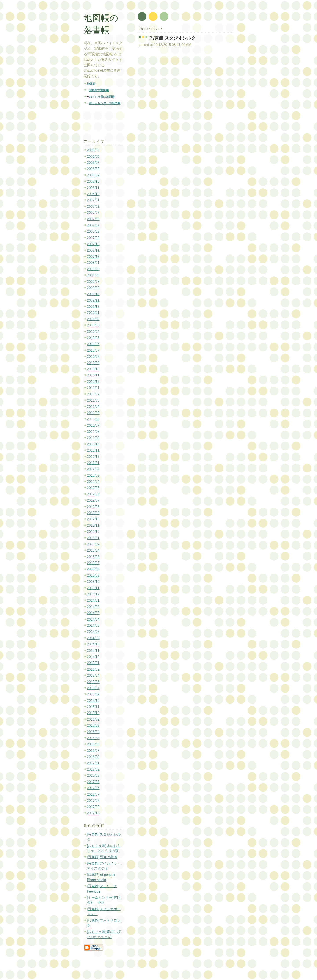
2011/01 (93, 388)
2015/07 (93, 688)
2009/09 (93, 288)
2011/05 (93, 413)
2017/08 (93, 801)
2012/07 (93, 500)
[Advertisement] (106, 120)
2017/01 (93, 763)
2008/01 (93, 263)
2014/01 (93, 600)
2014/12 (93, 657)
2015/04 (93, 675)
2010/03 (93, 325)
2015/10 (93, 701)
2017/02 (93, 769)
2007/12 (93, 257)
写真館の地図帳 (99, 90)
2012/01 (93, 463)
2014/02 (93, 607)
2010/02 (93, 319)
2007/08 (93, 231)
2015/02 (93, 669)
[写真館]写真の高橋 (102, 857)
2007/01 (93, 200)
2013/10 (93, 582)
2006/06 (93, 157)
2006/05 (93, 150)
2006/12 (93, 194)
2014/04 (93, 619)
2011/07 (93, 425)
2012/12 (93, 532)
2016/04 (93, 732)
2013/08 (93, 569)
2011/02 (93, 394)
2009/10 (93, 294)
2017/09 (93, 807)
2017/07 (93, 794)
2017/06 (93, 788)
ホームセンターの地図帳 (105, 103)
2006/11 (93, 188)
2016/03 (93, 725)
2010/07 (93, 350)
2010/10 (93, 369)
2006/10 (93, 181)
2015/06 (93, 682)
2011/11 (93, 450)
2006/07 (93, 163)
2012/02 (93, 469)
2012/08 (93, 507)
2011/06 (93, 419)
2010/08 (93, 357)
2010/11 (93, 375)
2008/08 (93, 275)
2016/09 (93, 757)
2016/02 (93, 719)
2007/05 (93, 213)
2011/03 (93, 400)
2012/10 (93, 519)
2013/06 (93, 557)
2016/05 (93, 738)
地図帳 (91, 84)
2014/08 (93, 638)
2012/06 (93, 494)
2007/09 (93, 238)
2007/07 (93, 225)
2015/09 (93, 694)
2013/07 (93, 563)
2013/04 (93, 550)
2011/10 (93, 444)
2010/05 (93, 338)
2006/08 (93, 169)
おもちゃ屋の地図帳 (102, 97)
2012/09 (93, 513)
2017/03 (93, 775)
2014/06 (93, 625)
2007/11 (93, 250)
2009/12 (93, 307)
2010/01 (93, 313)
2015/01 (93, 663)
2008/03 (93, 269)
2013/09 (93, 575)
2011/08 (93, 432)
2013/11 (93, 588)
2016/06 (93, 744)
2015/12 (93, 713)
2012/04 (93, 482)
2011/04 (93, 407)
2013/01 (93, 538)
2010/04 (93, 332)
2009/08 (93, 282)
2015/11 (93, 707)
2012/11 (93, 525)
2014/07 (93, 632)
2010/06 (93, 344)
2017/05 (93, 782)
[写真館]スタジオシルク (172, 38)
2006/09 (93, 175)
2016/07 (93, 751)
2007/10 (93, 244)
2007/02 (93, 207)
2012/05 (93, 488)
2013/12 (93, 594)
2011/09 (93, 438)
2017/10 (93, 813)
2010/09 (93, 363)
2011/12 (93, 457)
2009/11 (93, 300)
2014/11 (93, 651)
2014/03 (93, 613)
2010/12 (93, 382)
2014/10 (93, 644)
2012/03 (93, 475)
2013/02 (93, 544)
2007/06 (93, 219)
